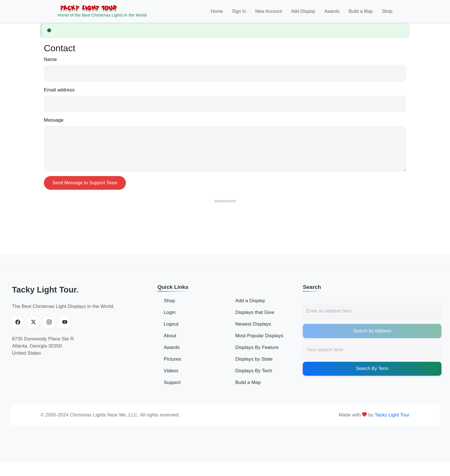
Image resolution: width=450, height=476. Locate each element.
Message (54, 124)
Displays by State (254, 363)
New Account (268, 13)
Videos (171, 375)
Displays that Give (255, 316)
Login (170, 316)
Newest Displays (253, 328)
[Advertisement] (225, 223)
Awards (332, 13)
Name (50, 63)
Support (172, 386)
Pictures (172, 363)
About (170, 340)
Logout (171, 328)
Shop (387, 13)
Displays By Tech (254, 375)
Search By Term (372, 372)
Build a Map (361, 13)
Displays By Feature (257, 351)
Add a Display (250, 305)
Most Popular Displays (259, 340)
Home (217, 13)
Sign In (239, 13)
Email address (59, 94)
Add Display (303, 13)
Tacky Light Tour (45, 294)
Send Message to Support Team (85, 186)
